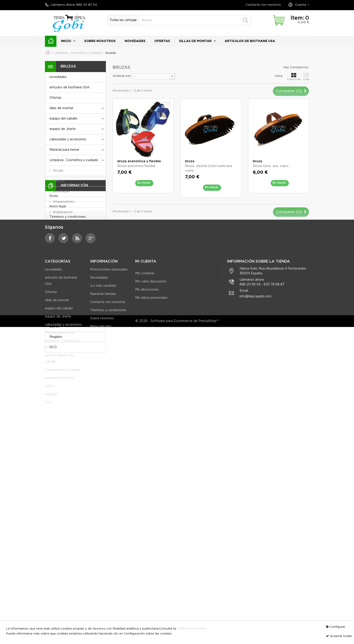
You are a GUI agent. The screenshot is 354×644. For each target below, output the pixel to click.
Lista (306, 76)
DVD (53, 347)
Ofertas (162, 41)
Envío (54, 373)
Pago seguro (59, 415)
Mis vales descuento (151, 497)
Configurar (337, 627)
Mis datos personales (151, 513)
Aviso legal (58, 384)
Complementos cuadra (67, 306)
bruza (190, 161)
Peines (58, 233)
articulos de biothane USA (250, 41)
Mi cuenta (146, 477)
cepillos (59, 181)
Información (74, 363)
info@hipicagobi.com (256, 516)
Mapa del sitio (101, 546)
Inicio (66, 41)
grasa (57, 275)
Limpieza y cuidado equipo (73, 243)
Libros (54, 327)
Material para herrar (64, 150)
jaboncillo (60, 264)
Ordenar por (122, 76)
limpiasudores (63, 202)
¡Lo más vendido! (103, 505)
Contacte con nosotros (263, 5)
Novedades (99, 497)
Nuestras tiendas (62, 425)
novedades (135, 41)
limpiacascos (63, 212)
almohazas (61, 191)
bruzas (58, 171)
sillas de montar (195, 41)
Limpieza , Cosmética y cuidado (74, 160)
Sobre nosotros (100, 41)
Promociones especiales (109, 489)
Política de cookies (191, 629)
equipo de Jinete (63, 129)
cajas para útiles (65, 223)
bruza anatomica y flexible (139, 161)
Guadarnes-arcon (66, 285)
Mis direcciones (147, 505)
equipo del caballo (63, 119)
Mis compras (145, 489)
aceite (58, 254)
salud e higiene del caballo (70, 295)
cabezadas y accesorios (68, 139)
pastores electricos (64, 316)
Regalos (56, 337)
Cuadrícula (294, 76)
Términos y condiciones (68, 394)
